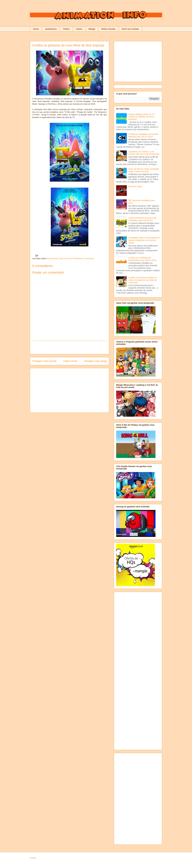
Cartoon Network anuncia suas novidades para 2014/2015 (142, 219)
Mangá (92, 29)
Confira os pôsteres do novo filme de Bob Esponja (68, 45)
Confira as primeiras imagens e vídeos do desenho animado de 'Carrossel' (143, 280)
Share (32, 858)
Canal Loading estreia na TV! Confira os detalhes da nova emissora (142, 117)
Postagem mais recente (44, 361)
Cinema (62, 259)
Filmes (66, 29)
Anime (79, 29)
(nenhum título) (135, 186)
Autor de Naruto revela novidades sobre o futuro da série (144, 170)
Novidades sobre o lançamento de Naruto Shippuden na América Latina (144, 240)
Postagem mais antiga (95, 361)
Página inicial (70, 361)
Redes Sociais (108, 29)
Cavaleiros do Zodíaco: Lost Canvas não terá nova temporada (144, 153)
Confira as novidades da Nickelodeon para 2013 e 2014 (142, 259)
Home (36, 29)
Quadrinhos (51, 29)
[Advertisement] (69, 347)
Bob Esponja (52, 259)
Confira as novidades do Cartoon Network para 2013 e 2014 (143, 135)
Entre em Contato (130, 29)
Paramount (89, 259)
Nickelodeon (78, 259)
